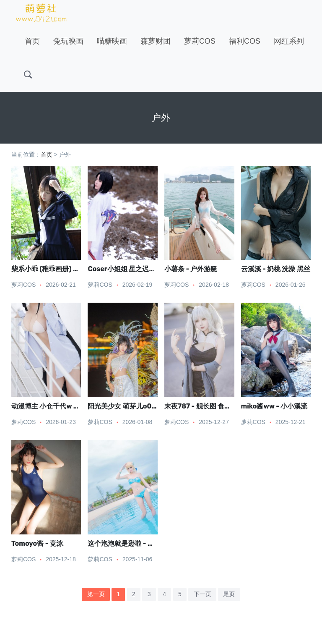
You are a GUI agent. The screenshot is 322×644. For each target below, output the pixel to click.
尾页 (229, 594)
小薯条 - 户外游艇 (191, 269)
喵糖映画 (112, 41)
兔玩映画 (68, 41)
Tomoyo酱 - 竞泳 (37, 543)
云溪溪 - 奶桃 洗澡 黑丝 (276, 269)
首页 (32, 41)
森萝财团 (156, 41)
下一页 (203, 594)
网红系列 (289, 41)
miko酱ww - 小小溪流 (274, 406)
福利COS (245, 41)
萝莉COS (200, 41)
